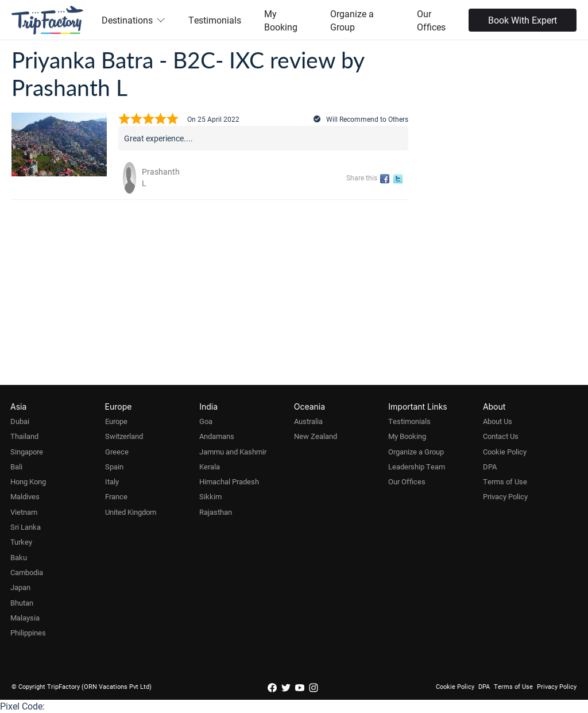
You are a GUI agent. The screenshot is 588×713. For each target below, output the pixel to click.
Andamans (217, 436)
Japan (20, 587)
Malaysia (25, 618)
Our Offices (431, 20)
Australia (308, 421)
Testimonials (215, 20)
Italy (112, 481)
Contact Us (501, 436)
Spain (114, 467)
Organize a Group (352, 20)
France (116, 496)
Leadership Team (417, 467)
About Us (498, 421)
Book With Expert (523, 20)
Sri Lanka (26, 527)
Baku (19, 557)
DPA (490, 467)
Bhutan (22, 603)
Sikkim (210, 496)
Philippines (28, 633)
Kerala (210, 467)
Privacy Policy (505, 496)
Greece (117, 452)
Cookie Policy (505, 452)
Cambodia (27, 572)
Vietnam (24, 512)
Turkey (21, 542)
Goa (206, 421)
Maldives (25, 496)
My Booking (281, 20)
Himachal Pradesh (229, 481)
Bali (16, 467)
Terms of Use (505, 481)
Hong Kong (28, 481)
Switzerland (124, 436)
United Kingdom (131, 512)
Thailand (24, 436)
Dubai (20, 421)
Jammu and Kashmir (233, 452)
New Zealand (316, 436)
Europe (116, 421)
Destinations (134, 20)
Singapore (27, 452)
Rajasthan (216, 512)
